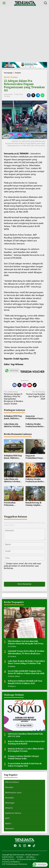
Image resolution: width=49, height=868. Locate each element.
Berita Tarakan (11, 77)
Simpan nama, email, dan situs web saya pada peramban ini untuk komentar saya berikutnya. (22, 566)
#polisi (8, 824)
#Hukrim (9, 808)
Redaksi (20, 857)
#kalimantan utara (13, 793)
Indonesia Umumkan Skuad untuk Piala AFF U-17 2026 (25, 735)
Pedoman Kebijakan (11, 862)
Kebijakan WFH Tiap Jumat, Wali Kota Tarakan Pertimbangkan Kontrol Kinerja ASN (13, 417)
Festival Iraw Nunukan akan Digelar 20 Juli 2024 (35, 395)
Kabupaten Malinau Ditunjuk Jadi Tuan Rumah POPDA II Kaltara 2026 (25, 682)
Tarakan (7, 96)
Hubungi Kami (8, 859)
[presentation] (22, 576)
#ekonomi (10, 829)
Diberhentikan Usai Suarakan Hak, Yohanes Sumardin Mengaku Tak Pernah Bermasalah (26, 642)
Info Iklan (30, 857)
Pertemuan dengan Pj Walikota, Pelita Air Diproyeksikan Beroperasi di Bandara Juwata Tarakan (14, 398)
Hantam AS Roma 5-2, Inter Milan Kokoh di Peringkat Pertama (26, 750)
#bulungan (10, 803)
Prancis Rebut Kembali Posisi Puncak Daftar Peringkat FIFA (25, 765)
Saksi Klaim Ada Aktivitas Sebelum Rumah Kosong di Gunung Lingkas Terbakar (12, 425)
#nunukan (9, 798)
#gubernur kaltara (13, 813)
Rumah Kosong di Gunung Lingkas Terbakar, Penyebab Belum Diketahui (35, 504)
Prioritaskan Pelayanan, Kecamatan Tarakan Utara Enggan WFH (13, 504)
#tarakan (9, 787)
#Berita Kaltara (12, 782)
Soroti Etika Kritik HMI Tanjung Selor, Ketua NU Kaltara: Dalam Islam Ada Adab (26, 672)
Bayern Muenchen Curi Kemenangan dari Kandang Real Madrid (26, 743)
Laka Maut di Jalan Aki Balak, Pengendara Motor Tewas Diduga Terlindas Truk (26, 662)
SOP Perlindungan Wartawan (15, 864)
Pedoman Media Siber (27, 859)
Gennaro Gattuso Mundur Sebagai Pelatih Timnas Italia (23, 757)
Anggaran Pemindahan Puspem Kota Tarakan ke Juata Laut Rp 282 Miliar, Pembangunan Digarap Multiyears (35, 417)
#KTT (7, 818)
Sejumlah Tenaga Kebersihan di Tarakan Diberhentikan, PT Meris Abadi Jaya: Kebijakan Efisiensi (26, 652)
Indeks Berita (8, 857)
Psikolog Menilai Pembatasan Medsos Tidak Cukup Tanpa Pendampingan (35, 425)
